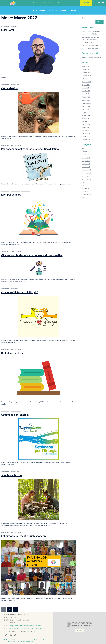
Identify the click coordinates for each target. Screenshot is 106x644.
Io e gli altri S (86, 161)
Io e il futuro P (86, 164)
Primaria (84, 185)
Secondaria (85, 188)
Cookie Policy (25, 641)
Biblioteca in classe (13, 353)
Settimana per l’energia (15, 415)
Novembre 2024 (87, 103)
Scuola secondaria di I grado (62, 10)
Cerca (84, 18)
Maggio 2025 (86, 91)
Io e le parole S (25, 191)
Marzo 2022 (86, 137)
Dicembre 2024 (86, 100)
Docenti (84, 155)
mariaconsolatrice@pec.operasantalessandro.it (27, 628)
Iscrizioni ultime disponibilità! (91, 48)
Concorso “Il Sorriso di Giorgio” (20, 292)
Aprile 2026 (85, 67)
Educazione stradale (88, 42)
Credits (31, 641)
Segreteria (85, 191)
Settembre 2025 (87, 82)
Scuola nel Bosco (11, 475)
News (72, 3)
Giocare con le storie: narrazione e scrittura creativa (32, 255)
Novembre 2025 (87, 76)
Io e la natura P (16, 85)
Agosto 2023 (86, 128)
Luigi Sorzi (7, 30)
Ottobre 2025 (86, 79)
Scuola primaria (38, 10)
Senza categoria (16, 145)
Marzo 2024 (86, 118)
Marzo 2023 (86, 131)
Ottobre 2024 (86, 106)
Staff (83, 197)
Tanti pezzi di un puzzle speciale (91, 45)
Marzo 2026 (86, 70)
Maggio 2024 (86, 115)
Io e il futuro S (86, 167)
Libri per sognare (11, 195)
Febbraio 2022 (86, 140)
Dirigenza (14, 26)
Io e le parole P (16, 191)
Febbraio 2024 (86, 121)
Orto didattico (9, 88)
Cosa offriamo (49, 3)
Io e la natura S (16, 411)
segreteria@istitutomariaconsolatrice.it (26, 626)
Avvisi (84, 149)
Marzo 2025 (86, 94)
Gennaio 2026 (86, 73)
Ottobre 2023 (86, 124)
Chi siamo (36, 3)
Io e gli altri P (86, 158)
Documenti (62, 3)
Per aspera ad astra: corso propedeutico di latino (30, 149)
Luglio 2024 (85, 109)
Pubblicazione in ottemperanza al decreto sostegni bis (19, 640)
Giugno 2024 (86, 112)
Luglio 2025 (85, 88)
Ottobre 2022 (86, 134)
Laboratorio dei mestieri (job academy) (24, 536)
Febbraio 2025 (86, 97)
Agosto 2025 (86, 85)
